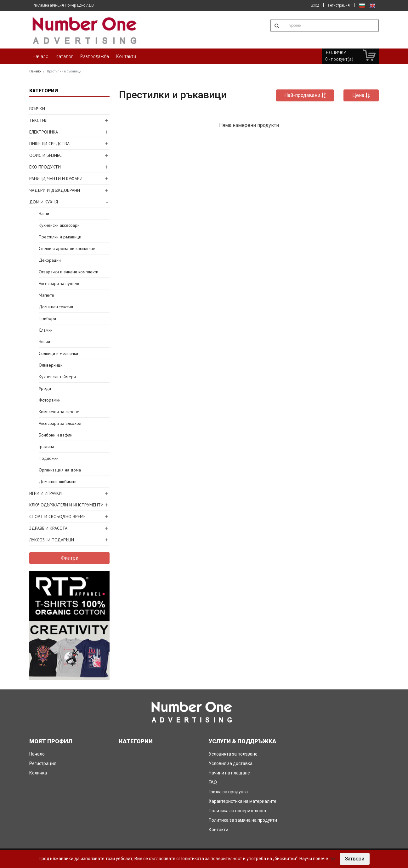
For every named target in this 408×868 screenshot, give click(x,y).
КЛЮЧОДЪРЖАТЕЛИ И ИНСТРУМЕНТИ (66, 505)
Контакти (126, 56)
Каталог (64, 56)
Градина (46, 447)
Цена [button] (361, 95)
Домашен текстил (56, 307)
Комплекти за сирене (59, 412)
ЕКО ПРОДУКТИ (45, 167)
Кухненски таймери (57, 377)
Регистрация (339, 5)
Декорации (50, 260)
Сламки (46, 330)
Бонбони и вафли (56, 435)
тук (332, 859)
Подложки (49, 458)
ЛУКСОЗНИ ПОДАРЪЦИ (52, 540)
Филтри (70, 558)
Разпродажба (95, 56)
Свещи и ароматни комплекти (67, 248)
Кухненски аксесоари (59, 225)
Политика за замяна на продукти (243, 820)
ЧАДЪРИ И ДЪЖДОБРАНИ (55, 190)
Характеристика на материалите (243, 801)
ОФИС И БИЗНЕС (45, 155)
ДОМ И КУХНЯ (44, 202)
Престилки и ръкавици (60, 237)
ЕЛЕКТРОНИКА (44, 132)
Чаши (44, 214)
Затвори (355, 859)
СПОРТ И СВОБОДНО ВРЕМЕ (57, 517)
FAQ (213, 782)
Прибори (47, 318)
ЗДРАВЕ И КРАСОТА (48, 528)
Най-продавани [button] (305, 95)
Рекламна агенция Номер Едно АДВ (63, 5)
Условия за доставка (231, 763)
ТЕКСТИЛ (38, 120)
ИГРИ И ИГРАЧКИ (45, 493)
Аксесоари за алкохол (60, 423)
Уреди (45, 388)
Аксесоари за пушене (60, 283)
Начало (40, 56)
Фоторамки (50, 400)
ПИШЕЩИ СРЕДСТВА (49, 144)
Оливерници (51, 365)
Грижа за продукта (228, 792)
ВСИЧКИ (37, 109)
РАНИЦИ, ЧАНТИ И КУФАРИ (56, 179)
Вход (315, 5)
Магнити (46, 295)
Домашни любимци (58, 482)
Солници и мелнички (58, 353)
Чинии (44, 342)
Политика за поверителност (238, 811)
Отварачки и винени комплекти (68, 272)
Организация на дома (60, 470)
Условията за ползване (233, 754)
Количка (38, 773)
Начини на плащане (229, 773)
